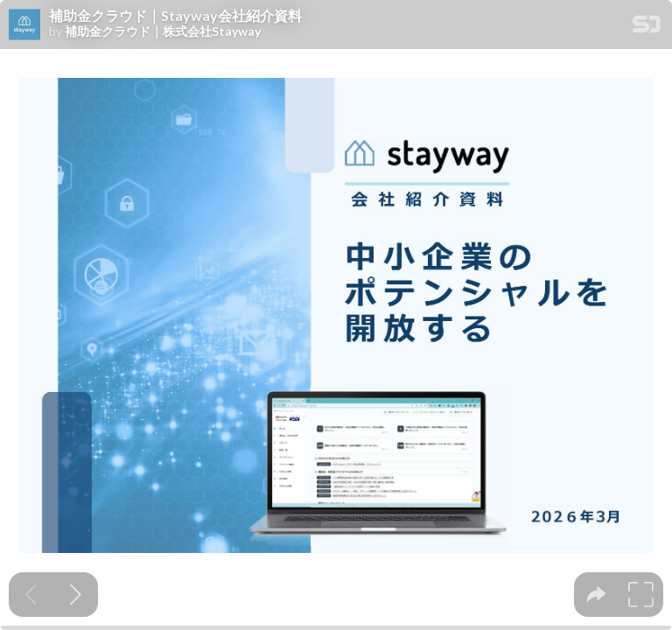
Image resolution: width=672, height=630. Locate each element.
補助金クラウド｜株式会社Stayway (163, 31)
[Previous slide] (31, 595)
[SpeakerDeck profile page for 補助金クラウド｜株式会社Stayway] (24, 25)
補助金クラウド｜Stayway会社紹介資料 (175, 16)
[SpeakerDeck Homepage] (647, 28)
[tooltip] (596, 595)
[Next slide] (76, 595)
